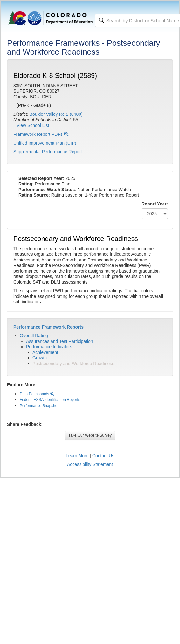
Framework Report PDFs (41, 134)
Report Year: (155, 204)
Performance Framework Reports (48, 327)
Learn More (77, 456)
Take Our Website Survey (90, 435)
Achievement (45, 352)
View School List (33, 125)
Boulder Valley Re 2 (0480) (56, 114)
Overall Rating (34, 336)
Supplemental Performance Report (48, 152)
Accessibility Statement (90, 464)
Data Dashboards (37, 394)
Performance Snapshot (39, 406)
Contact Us (103, 456)
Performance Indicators (49, 347)
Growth (40, 358)
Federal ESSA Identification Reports (50, 400)
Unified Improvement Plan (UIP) (45, 143)
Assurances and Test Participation (60, 341)
